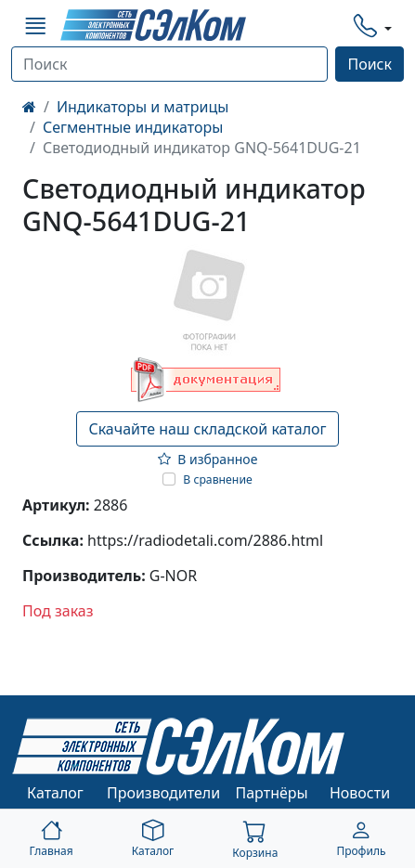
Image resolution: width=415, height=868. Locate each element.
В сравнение (218, 479)
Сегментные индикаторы (133, 127)
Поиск (370, 64)
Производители (163, 793)
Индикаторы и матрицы (143, 107)
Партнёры (272, 793)
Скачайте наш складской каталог (207, 429)
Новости (360, 793)
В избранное (208, 459)
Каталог (55, 793)
